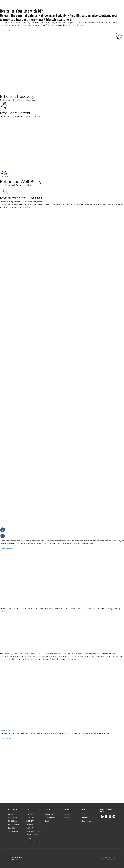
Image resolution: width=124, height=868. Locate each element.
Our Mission (5, 31)
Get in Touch (6, 739)
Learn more (5, 731)
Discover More (6, 549)
